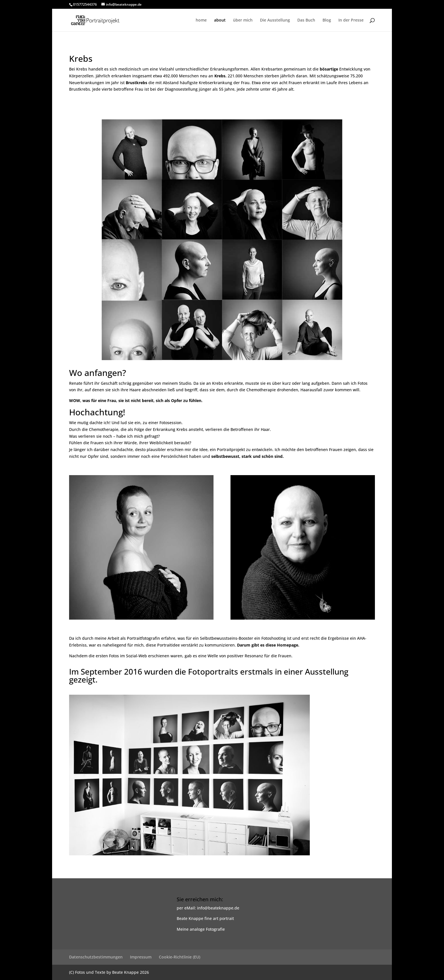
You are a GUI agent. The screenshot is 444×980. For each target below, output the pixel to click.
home (201, 20)
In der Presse (351, 20)
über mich (243, 20)
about (220, 20)
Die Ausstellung (275, 20)
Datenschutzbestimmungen (96, 957)
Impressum (141, 957)
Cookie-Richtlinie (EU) (180, 957)
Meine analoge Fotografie (201, 929)
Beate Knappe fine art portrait (205, 918)
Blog (327, 20)
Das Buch (306, 20)
